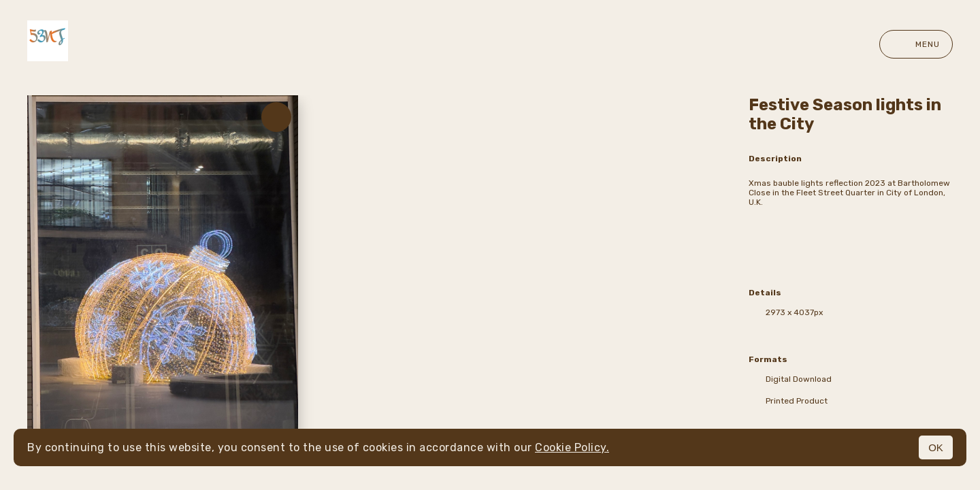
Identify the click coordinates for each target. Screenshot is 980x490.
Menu (916, 44)
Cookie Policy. (572, 447)
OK (936, 447)
